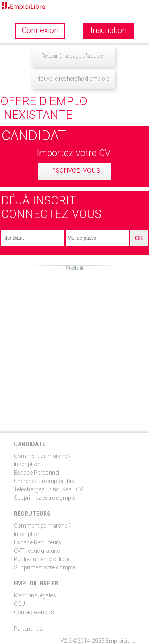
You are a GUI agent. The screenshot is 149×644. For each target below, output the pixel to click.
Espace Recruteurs (38, 542)
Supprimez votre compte (45, 498)
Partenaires (28, 629)
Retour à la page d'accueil (73, 56)
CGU (19, 604)
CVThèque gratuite (37, 551)
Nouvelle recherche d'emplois (73, 79)
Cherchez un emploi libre (44, 481)
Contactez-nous (34, 612)
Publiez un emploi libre (42, 559)
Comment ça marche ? (42, 456)
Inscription (27, 464)
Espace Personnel (37, 473)
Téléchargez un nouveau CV (48, 489)
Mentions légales (35, 595)
